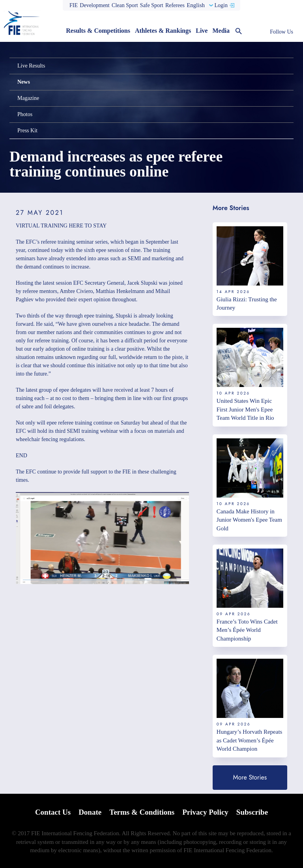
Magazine (28, 98)
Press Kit (27, 131)
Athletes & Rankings (163, 31)
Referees (175, 5)
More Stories (250, 777)
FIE (74, 5)
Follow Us (281, 32)
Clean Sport (125, 5)
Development (94, 5)
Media (221, 31)
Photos (25, 114)
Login (221, 5)
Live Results (31, 66)
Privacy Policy (205, 812)
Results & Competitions (98, 31)
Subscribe (252, 812)
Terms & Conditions (142, 812)
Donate (90, 812)
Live (202, 31)
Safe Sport (152, 5)
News (24, 82)
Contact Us (53, 812)
